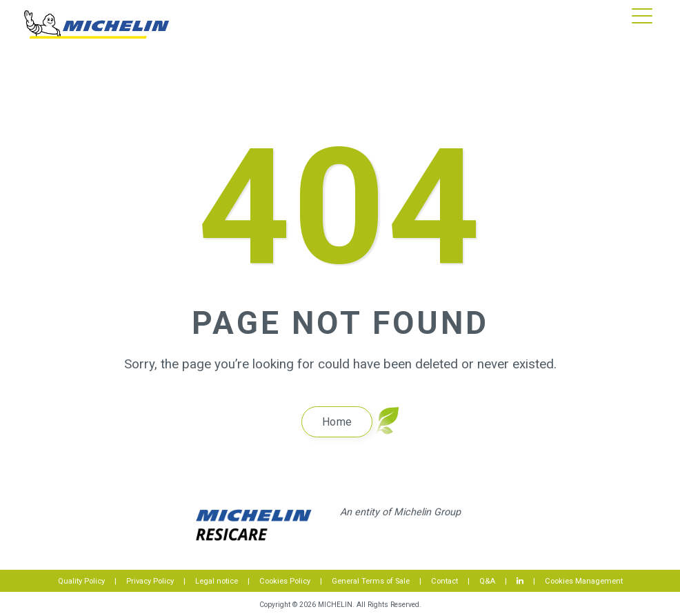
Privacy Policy (150, 581)
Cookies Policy (285, 581)
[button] (642, 14)
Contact (444, 581)
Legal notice (217, 581)
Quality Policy (81, 581)
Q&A (487, 581)
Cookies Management (584, 581)
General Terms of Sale (371, 581)
